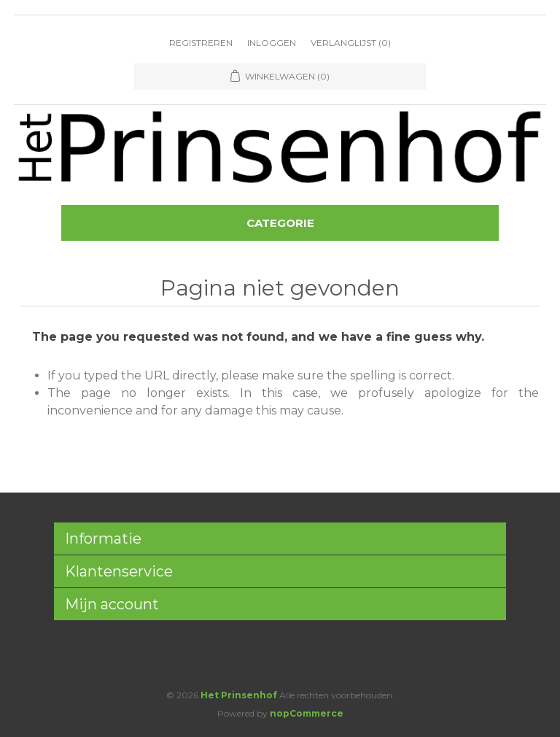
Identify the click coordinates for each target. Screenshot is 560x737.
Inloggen (272, 43)
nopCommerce (307, 713)
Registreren (201, 43)
